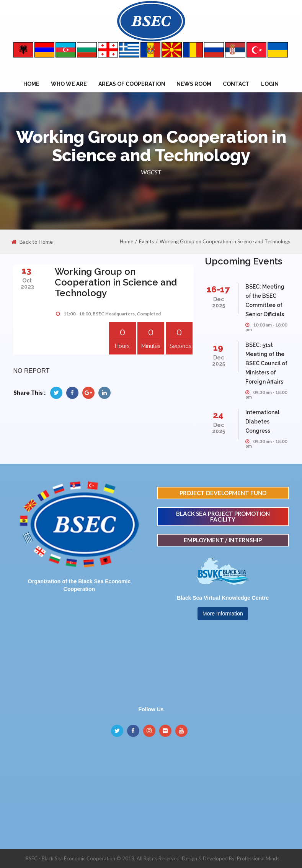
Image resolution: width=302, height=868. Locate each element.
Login (270, 84)
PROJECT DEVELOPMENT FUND (223, 493)
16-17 (218, 289)
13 (27, 270)
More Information (223, 614)
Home (31, 84)
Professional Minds (258, 858)
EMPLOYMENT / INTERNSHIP (223, 540)
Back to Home (32, 242)
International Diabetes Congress (262, 422)
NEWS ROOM (194, 84)
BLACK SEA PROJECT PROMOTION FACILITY (223, 516)
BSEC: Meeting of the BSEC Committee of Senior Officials (265, 300)
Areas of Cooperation (132, 84)
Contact (236, 84)
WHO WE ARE (69, 84)
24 (218, 415)
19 (218, 347)
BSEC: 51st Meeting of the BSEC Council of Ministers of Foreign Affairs (266, 363)
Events (146, 241)
